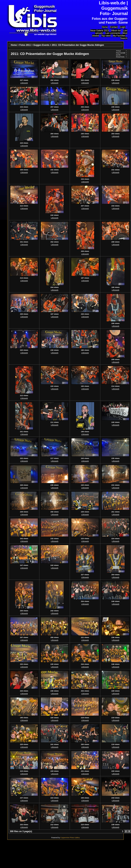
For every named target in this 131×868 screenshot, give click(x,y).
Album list (116, 31)
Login (123, 27)
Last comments (113, 33)
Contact (114, 27)
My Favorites (119, 36)
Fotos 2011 (25, 45)
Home (105, 27)
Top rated (106, 36)
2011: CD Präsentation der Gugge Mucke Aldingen (78, 45)
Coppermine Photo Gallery (70, 838)
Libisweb (24, 83)
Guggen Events (41, 45)
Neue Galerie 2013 (100, 31)
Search (124, 38)
